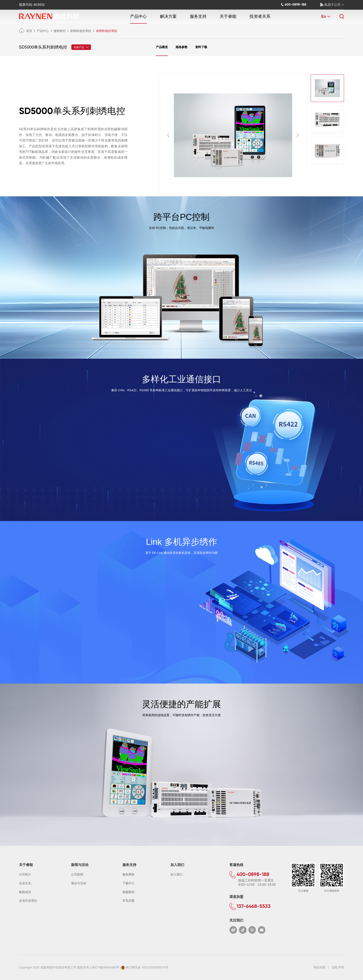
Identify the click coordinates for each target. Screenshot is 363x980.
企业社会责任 (28, 901)
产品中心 (138, 16)
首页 (26, 31)
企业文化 (25, 883)
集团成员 (25, 892)
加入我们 (176, 874)
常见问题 (128, 901)
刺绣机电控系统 (81, 31)
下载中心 (128, 883)
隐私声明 (338, 967)
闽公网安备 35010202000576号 (147, 967)
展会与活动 (79, 883)
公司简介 (25, 874)
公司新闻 (77, 874)
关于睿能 (228, 16)
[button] (168, 135)
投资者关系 (260, 16)
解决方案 (168, 16)
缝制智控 (59, 31)
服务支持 (198, 16)
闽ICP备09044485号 (105, 967)
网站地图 (319, 967)
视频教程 (128, 892)
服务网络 (128, 874)
